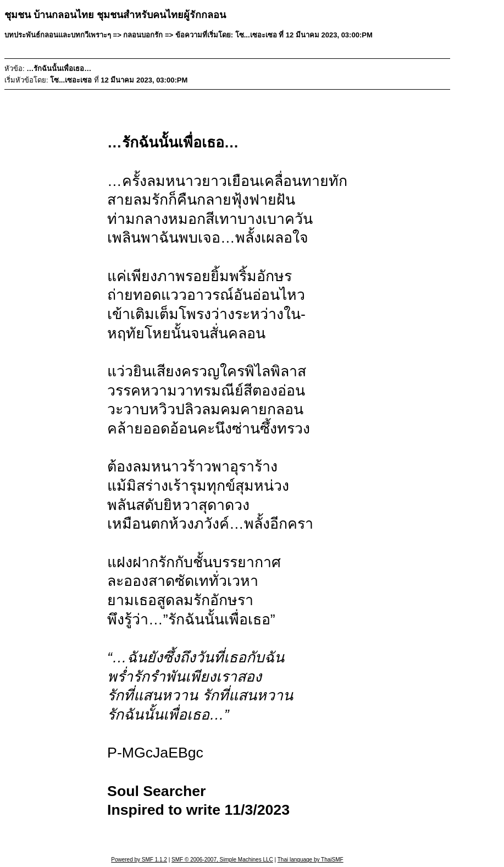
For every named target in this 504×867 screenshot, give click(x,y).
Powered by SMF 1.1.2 (139, 860)
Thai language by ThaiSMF (311, 860)
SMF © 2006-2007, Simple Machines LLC (222, 860)
